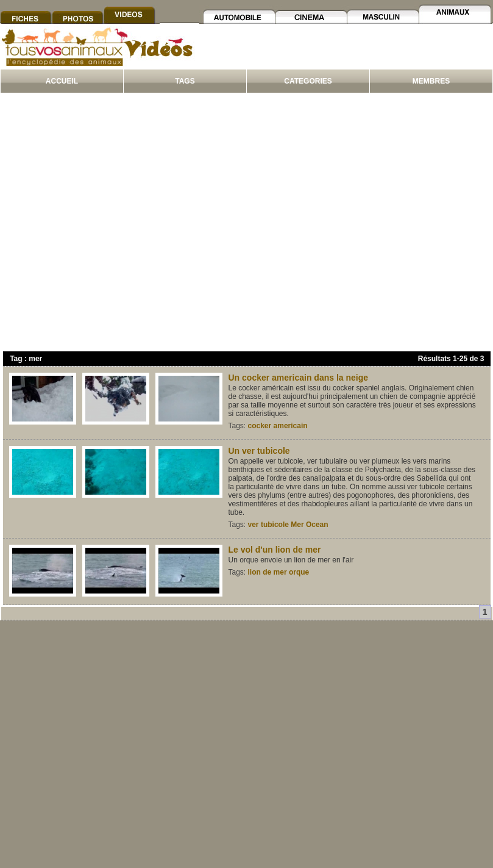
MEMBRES (431, 81)
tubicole (275, 525)
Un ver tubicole (259, 451)
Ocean (317, 525)
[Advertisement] (114, 225)
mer (280, 572)
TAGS (185, 81)
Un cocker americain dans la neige (299, 378)
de (267, 572)
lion (254, 572)
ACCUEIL (62, 81)
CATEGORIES (308, 81)
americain (291, 426)
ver (254, 525)
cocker (260, 426)
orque (299, 572)
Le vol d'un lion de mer (275, 550)
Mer (297, 525)
